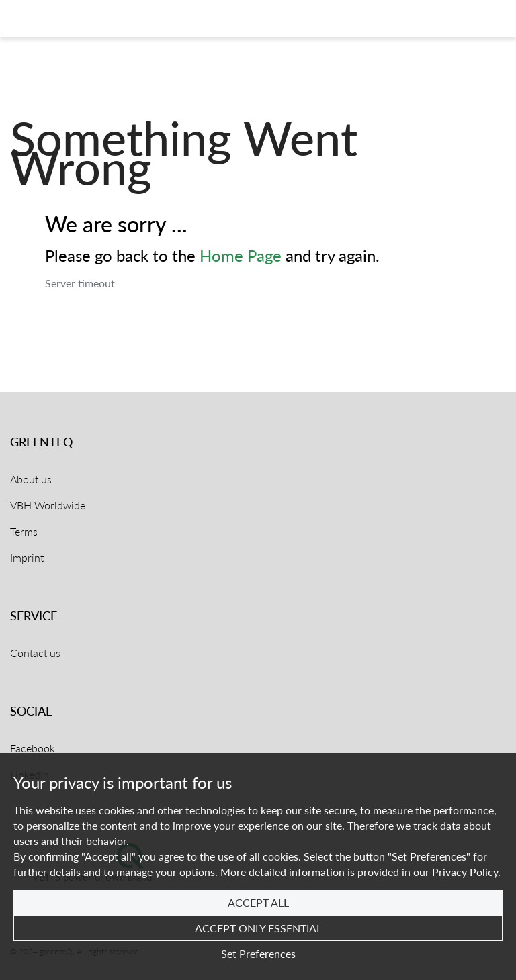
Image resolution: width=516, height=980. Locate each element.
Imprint (27, 557)
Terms (24, 531)
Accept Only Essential (258, 928)
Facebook (33, 748)
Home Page (241, 255)
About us (31, 479)
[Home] (63, 19)
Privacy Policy (465, 872)
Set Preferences (258, 953)
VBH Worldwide (48, 505)
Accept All (258, 902)
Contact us (35, 653)
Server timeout (80, 283)
